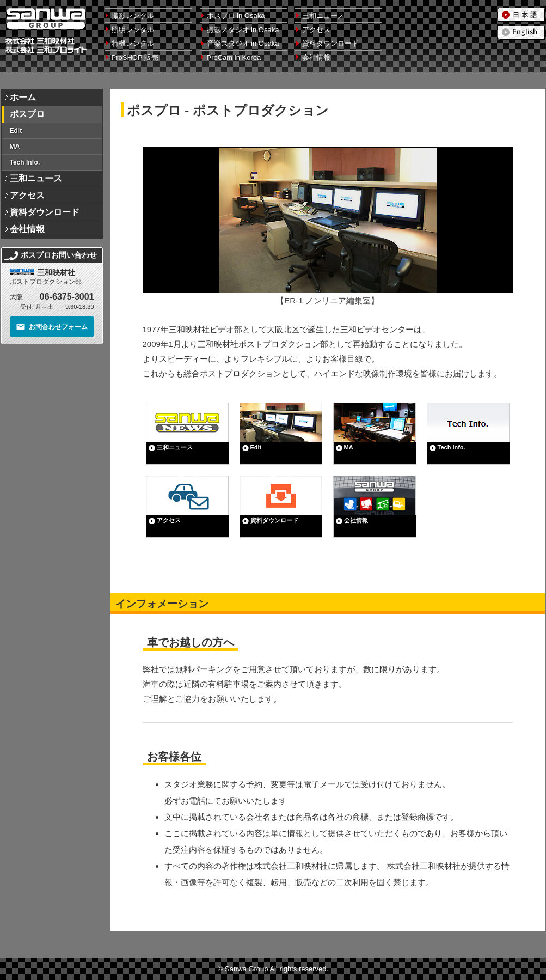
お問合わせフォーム (51, 327)
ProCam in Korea (234, 57)
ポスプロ (27, 114)
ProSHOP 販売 (135, 57)
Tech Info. (25, 162)
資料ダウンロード (330, 43)
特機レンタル (133, 43)
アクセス (316, 30)
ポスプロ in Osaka (236, 16)
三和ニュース (323, 16)
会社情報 (316, 57)
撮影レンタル (133, 16)
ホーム (23, 97)
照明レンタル (133, 30)
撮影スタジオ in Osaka (243, 30)
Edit (16, 131)
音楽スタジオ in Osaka (243, 43)
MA (15, 147)
